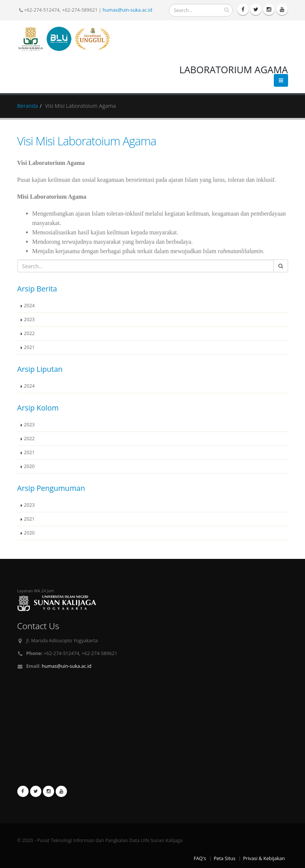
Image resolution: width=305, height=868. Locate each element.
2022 (30, 333)
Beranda (28, 106)
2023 (30, 319)
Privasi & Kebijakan (264, 858)
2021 (30, 347)
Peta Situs (225, 858)
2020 (30, 466)
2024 (30, 306)
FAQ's (200, 858)
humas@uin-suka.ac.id (127, 10)
